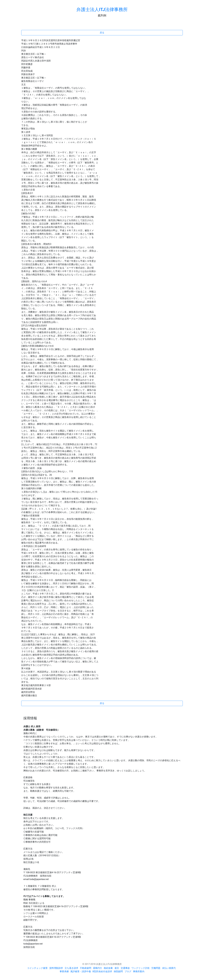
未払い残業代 (169, 968)
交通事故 (125, 968)
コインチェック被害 (37, 968)
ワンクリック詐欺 (141, 968)
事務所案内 (139, 971)
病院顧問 (118, 971)
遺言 (117, 968)
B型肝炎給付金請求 (102, 971)
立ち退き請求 (71, 968)
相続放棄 (108, 968)
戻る (102, 33)
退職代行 (97, 968)
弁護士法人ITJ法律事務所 (102, 9)
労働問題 (156, 968)
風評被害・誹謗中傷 (81, 971)
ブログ (128, 971)
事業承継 (64, 971)
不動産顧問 (86, 968)
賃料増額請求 (56, 968)
